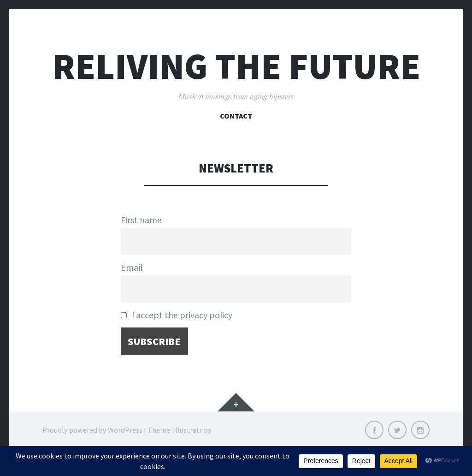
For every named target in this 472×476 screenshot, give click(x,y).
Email (132, 268)
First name (141, 220)
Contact (236, 116)
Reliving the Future (236, 66)
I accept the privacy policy (177, 315)
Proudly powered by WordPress (92, 430)
